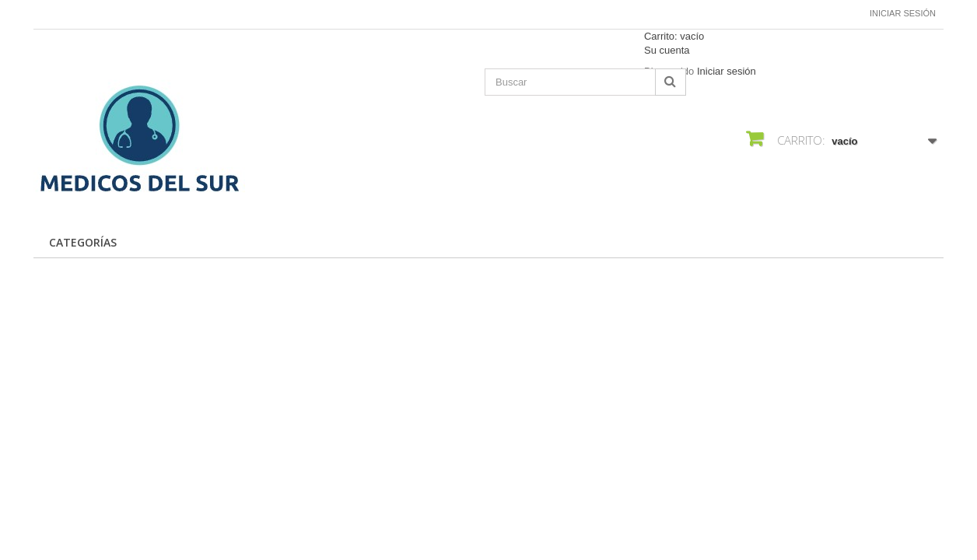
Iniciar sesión (903, 13)
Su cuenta (667, 50)
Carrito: (674, 36)
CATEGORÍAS (83, 242)
